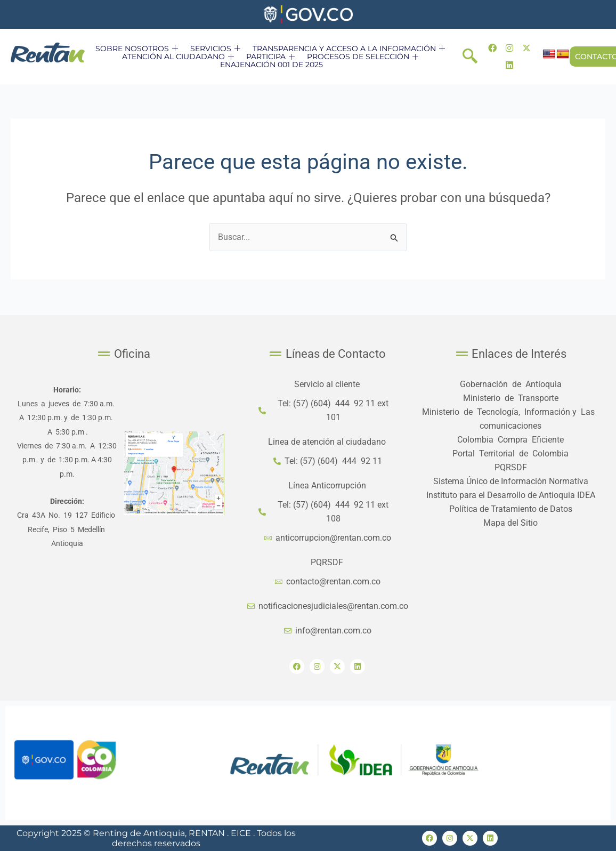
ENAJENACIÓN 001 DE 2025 (271, 65)
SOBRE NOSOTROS (138, 49)
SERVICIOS (217, 49)
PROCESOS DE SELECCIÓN (364, 57)
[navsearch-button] (470, 57)
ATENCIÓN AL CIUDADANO (179, 57)
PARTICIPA (272, 57)
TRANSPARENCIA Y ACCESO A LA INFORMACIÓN (350, 49)
